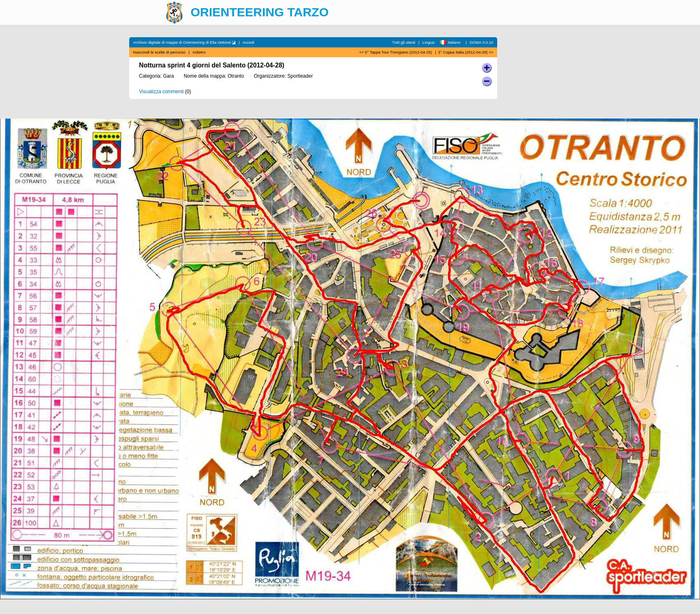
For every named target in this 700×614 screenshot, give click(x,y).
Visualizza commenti (161, 92)
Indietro (199, 52)
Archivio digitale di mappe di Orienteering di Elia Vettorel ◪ (185, 42)
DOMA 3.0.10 (482, 42)
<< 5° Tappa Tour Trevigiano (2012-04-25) (396, 52)
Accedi (248, 42)
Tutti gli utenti (404, 42)
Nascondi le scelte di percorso (159, 52)
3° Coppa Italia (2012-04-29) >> (466, 52)
